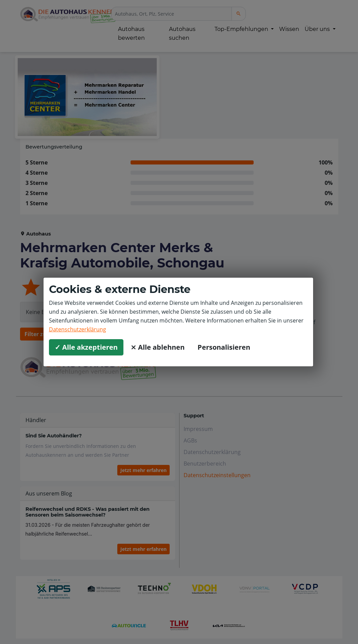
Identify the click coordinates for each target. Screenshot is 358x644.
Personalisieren (224, 347)
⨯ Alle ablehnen (158, 347)
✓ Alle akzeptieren (86, 347)
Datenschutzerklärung (78, 329)
